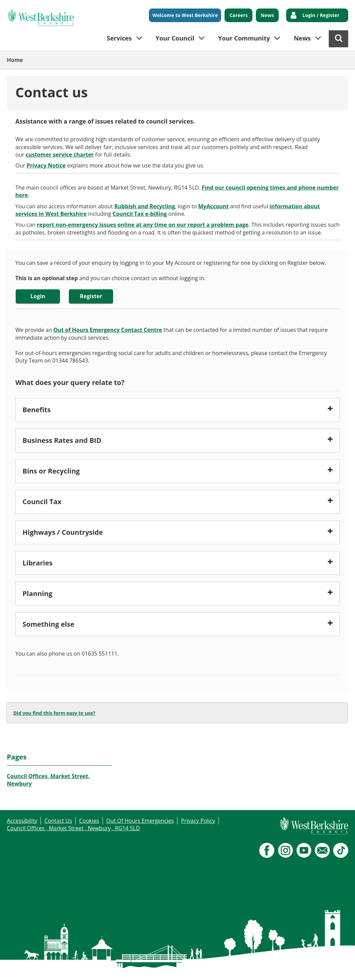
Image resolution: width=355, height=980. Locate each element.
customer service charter (60, 155)
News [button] (302, 38)
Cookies (89, 821)
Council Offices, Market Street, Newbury (48, 780)
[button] (177, 410)
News (267, 15)
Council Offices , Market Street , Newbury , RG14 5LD (73, 828)
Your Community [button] (244, 38)
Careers (238, 15)
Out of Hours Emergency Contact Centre (108, 330)
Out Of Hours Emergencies (140, 821)
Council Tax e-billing (140, 214)
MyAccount (214, 206)
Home (15, 60)
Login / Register (321, 15)
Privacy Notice (46, 165)
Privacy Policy (198, 821)
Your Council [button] (175, 38)
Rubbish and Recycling (144, 206)
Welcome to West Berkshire (185, 15)
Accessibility (22, 821)
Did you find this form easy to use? (54, 713)
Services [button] (119, 38)
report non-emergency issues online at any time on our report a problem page (143, 225)
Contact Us (58, 821)
